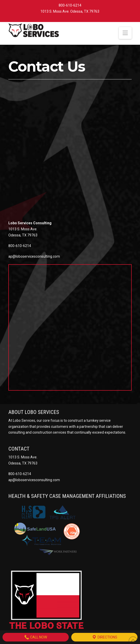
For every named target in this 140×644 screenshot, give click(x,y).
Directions (104, 637)
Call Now (36, 637)
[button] (125, 33)
